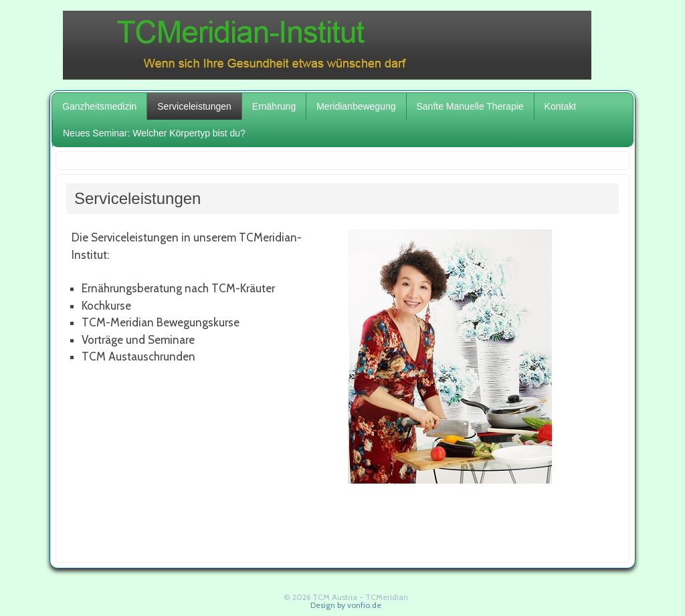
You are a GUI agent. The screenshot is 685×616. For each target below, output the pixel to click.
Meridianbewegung (356, 106)
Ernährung (274, 106)
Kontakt (560, 106)
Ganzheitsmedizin (99, 106)
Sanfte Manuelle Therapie (470, 106)
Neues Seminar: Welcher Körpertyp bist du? (154, 133)
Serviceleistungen (194, 106)
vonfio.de (364, 605)
